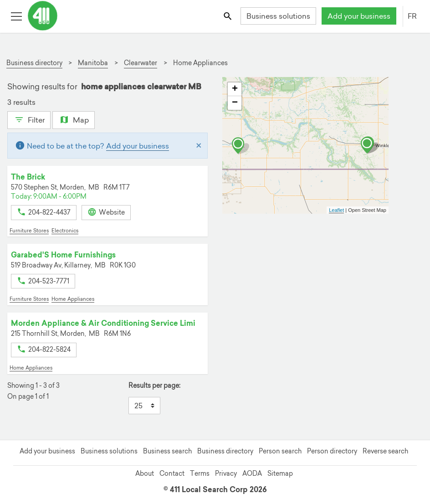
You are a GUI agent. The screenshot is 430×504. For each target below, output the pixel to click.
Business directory (225, 451)
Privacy (226, 473)
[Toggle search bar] (228, 16)
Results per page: (154, 386)
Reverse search (385, 451)
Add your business (359, 16)
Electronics (65, 231)
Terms (200, 473)
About (145, 473)
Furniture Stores (29, 231)
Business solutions (278, 16)
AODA (252, 473)
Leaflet (336, 210)
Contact (172, 473)
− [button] (235, 103)
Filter (29, 119)
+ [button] (235, 89)
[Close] (199, 146)
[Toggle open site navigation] (16, 16)
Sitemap (280, 473)
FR (412, 16)
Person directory (332, 451)
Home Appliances (73, 299)
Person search (280, 451)
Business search (167, 451)
